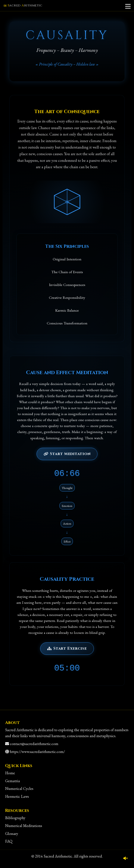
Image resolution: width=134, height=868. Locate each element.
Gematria (13, 781)
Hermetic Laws (17, 796)
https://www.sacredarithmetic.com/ (37, 752)
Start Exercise (67, 649)
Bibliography (15, 818)
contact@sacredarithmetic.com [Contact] (34, 744)
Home (10, 773)
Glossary (12, 834)
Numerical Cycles (19, 788)
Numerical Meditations (24, 826)
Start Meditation (67, 454)
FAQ (9, 841)
